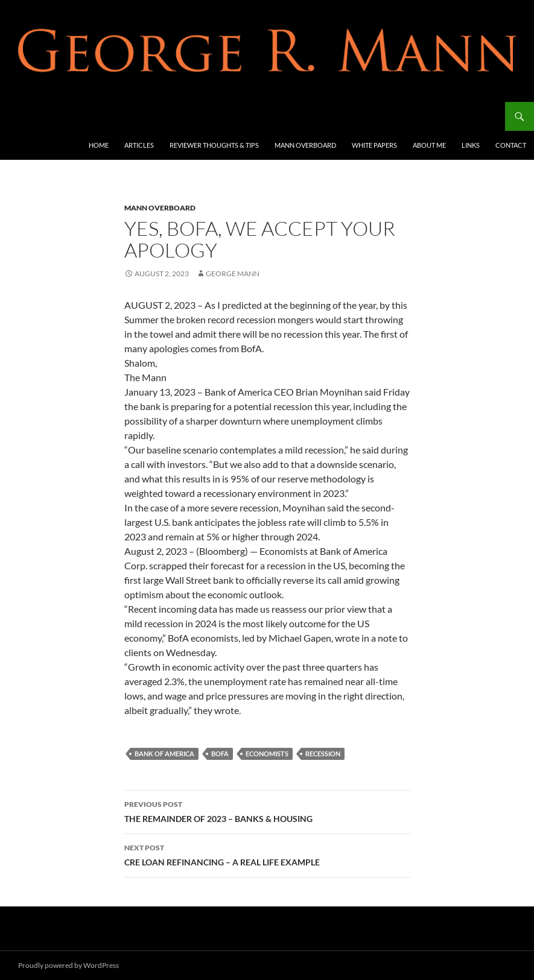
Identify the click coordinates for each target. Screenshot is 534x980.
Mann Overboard (305, 145)
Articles (139, 145)
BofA (220, 754)
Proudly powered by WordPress (68, 965)
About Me (429, 145)
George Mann (233, 273)
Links (471, 145)
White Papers (374, 145)
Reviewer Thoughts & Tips (214, 145)
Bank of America (164, 754)
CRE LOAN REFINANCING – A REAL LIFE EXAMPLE (267, 854)
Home (99, 145)
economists (267, 754)
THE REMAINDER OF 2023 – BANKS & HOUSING (267, 811)
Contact (511, 145)
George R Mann (55, 116)
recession (323, 754)
